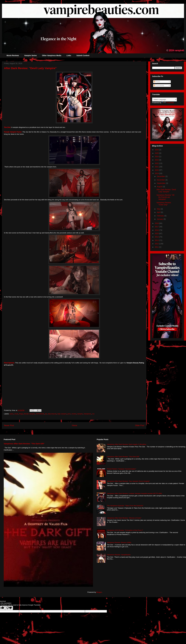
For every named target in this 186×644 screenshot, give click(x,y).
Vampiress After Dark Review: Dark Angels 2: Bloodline (127, 444)
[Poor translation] (9, 608)
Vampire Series (31, 55)
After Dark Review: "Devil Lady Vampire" (166, 191)
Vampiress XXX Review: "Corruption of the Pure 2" (125, 530)
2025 (157, 153)
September (161, 183)
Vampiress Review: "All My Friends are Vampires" (165, 197)
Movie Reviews (13, 55)
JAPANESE (40, 414)
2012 (157, 244)
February (161, 216)
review (74, 414)
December (161, 176)
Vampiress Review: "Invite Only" (164, 204)
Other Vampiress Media (52, 55)
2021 (157, 167)
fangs (21, 414)
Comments (159, 86)
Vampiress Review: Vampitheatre (119, 555)
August (160, 187)
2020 (157, 170)
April (159, 212)
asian (12, 414)
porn (69, 414)
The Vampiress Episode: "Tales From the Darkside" (125, 506)
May (159, 209)
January (160, 219)
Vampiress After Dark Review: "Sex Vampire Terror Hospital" (128, 481)
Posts (157, 82)
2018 (157, 223)
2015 (157, 233)
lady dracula (52, 414)
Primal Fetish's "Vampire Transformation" (121, 469)
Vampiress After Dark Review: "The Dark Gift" (24, 444)
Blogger (99, 592)
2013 (157, 240)
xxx (93, 414)
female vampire (29, 414)
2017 (157, 227)
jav (46, 414)
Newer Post (9, 425)
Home (75, 425)
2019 (157, 173)
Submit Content (83, 55)
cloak (16, 414)
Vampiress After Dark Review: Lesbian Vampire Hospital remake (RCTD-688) (134, 493)
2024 (157, 157)
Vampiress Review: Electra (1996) (119, 543)
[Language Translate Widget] (164, 99)
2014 (157, 237)
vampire (80, 414)
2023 (157, 160)
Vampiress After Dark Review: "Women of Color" (124, 518)
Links (69, 55)
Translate (168, 103)
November (161, 180)
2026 (157, 150)
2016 (157, 230)
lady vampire (62, 414)
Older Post (140, 425)
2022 (157, 163)
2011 (157, 247)
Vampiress (87, 414)
